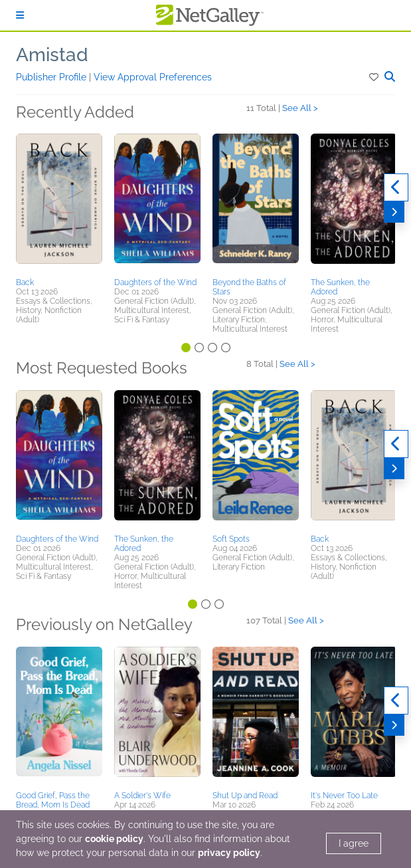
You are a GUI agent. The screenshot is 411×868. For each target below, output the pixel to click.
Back (25, 282)
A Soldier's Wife (142, 796)
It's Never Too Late (344, 796)
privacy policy (229, 853)
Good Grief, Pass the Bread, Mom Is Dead (53, 800)
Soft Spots (231, 539)
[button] (375, 77)
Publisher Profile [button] (52, 77)
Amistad (52, 55)
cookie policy (114, 839)
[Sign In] (20, 15)
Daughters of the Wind (155, 282)
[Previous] (396, 187)
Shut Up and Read (245, 796)
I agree (354, 843)
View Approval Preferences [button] (153, 77)
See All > (300, 108)
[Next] (394, 212)
